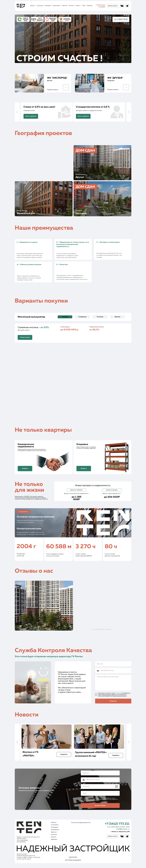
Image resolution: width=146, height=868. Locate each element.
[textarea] (113, 683)
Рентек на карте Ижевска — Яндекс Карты (102, 629)
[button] (113, 6)
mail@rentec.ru (123, 829)
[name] (113, 664)
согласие (118, 693)
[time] (100, 793)
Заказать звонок (100, 806)
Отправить (113, 701)
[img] (102, 163)
